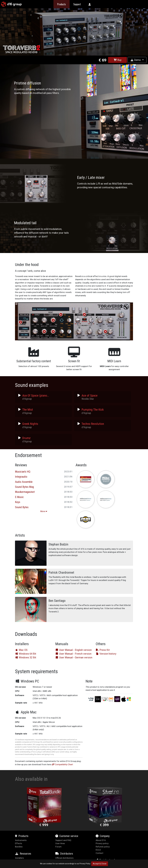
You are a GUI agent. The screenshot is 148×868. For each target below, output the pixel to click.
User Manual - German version (74, 657)
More (44, 511)
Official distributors (64, 858)
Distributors (64, 854)
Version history (106, 654)
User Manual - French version (73, 654)
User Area (60, 843)
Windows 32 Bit (26, 657)
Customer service (67, 836)
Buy (117, 60)
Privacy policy (102, 843)
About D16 (101, 840)
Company (103, 836)
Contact (99, 853)
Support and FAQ (63, 840)
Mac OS (21, 650)
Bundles (19, 847)
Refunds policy (103, 847)
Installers (19, 858)
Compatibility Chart (62, 764)
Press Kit (103, 650)
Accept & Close (100, 864)
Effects (19, 843)
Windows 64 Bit (26, 654)
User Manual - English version (73, 650)
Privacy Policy (85, 864)
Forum (58, 847)
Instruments (21, 840)
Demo (136, 60)
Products (22, 836)
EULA (98, 850)
